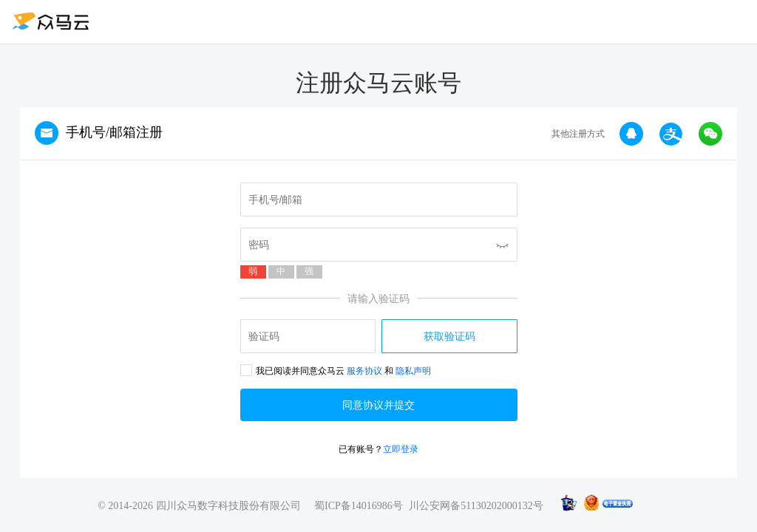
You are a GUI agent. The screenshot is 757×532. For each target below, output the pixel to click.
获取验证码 (449, 336)
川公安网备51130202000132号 (476, 506)
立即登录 (401, 449)
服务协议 (364, 371)
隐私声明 (413, 371)
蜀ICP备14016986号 (359, 506)
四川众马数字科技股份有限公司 (228, 506)
